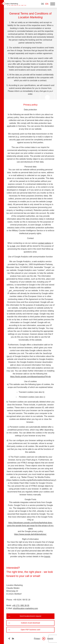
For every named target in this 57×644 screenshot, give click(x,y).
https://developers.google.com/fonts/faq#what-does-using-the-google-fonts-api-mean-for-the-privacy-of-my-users (30, 526)
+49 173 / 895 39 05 (21, 605)
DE (43, 4)
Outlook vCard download (30, 623)
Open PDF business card (30, 630)
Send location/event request (30, 616)
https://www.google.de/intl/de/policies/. (30, 534)
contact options (45, 243)
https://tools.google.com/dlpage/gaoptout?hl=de (30, 377)
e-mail (13, 246)
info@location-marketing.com (25, 608)
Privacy (37, 638)
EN (47, 4)
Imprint (47, 557)
